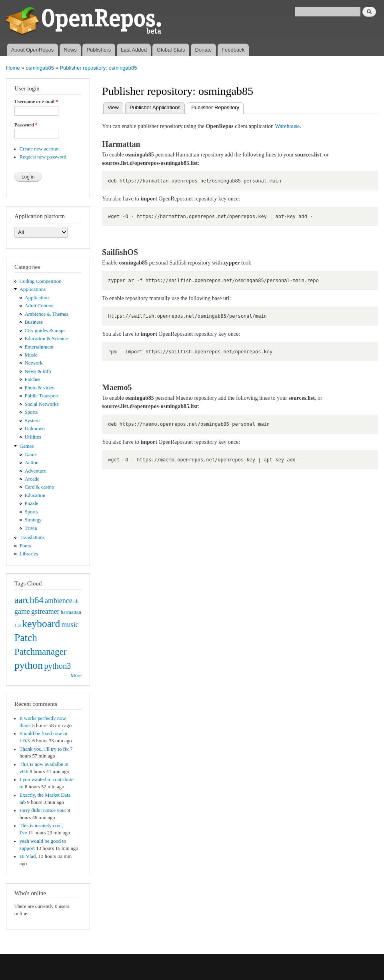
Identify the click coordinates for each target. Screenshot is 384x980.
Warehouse (287, 126)
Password (26, 125)
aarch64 (29, 600)
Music (31, 355)
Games (27, 446)
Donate (203, 50)
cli (76, 601)
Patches (33, 379)
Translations (32, 537)
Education (35, 495)
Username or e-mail (36, 102)
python (29, 665)
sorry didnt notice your (43, 810)
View (113, 107)
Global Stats (171, 50)
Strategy (33, 520)
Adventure (36, 471)
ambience (59, 601)
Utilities (33, 437)
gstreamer (45, 611)
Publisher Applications (155, 107)
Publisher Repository (217, 107)
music (70, 625)
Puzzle (32, 503)
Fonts (25, 546)
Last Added (134, 50)
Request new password (43, 157)
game (22, 611)
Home (13, 68)
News (70, 50)
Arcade (32, 479)
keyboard (41, 624)
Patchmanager (40, 651)
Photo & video (40, 388)
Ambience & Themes (47, 314)
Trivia (31, 528)
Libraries (29, 554)
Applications (33, 289)
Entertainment (39, 347)
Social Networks (42, 404)
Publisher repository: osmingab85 (98, 68)
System (32, 421)
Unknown (35, 429)
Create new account (40, 149)
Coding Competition (41, 281)
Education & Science (46, 339)
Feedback (233, 50)
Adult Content (39, 306)
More (76, 675)
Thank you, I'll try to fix (44, 749)
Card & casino (40, 487)
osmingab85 (40, 68)
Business (34, 322)
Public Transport (42, 396)
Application (37, 298)
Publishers (99, 50)
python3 (57, 666)
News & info (38, 371)
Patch (26, 638)
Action (32, 463)
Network (34, 363)
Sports (31, 412)
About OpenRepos (32, 50)
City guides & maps (45, 331)
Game (31, 455)
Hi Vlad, (28, 856)
